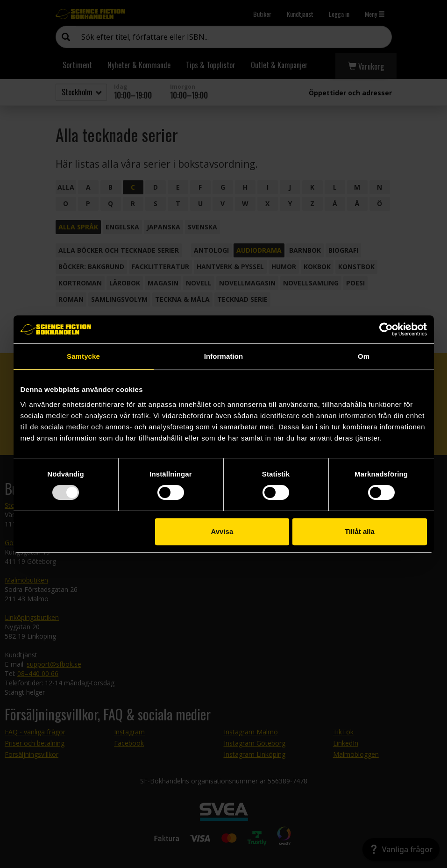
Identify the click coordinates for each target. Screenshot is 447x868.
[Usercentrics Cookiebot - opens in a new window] (386, 329)
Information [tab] (224, 356)
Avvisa (222, 531)
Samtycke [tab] (83, 356)
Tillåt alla (360, 531)
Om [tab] (364, 356)
